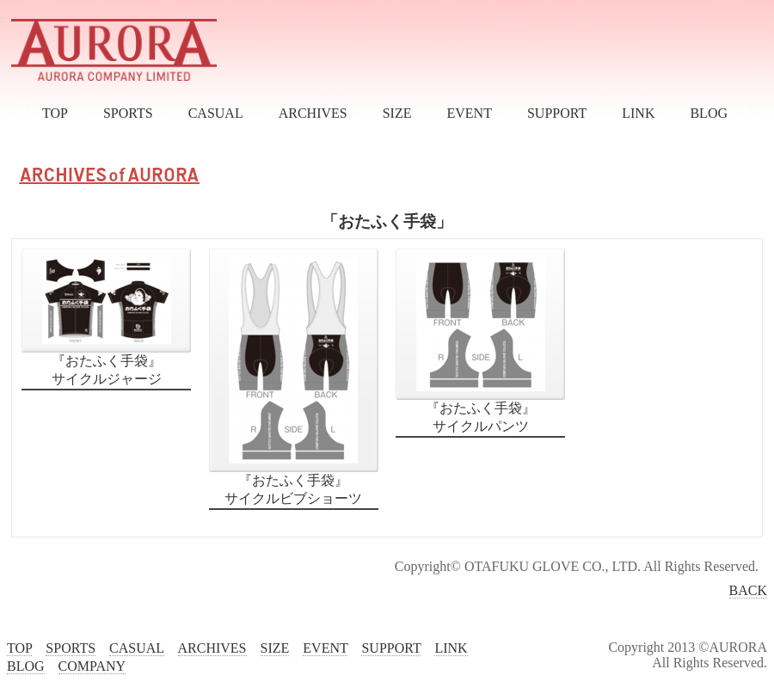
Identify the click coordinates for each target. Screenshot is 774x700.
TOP (55, 113)
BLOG (709, 113)
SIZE (397, 113)
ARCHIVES (313, 113)
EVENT (469, 113)
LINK (638, 113)
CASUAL (216, 113)
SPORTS (128, 113)
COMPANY (92, 666)
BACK (748, 590)
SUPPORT (557, 113)
